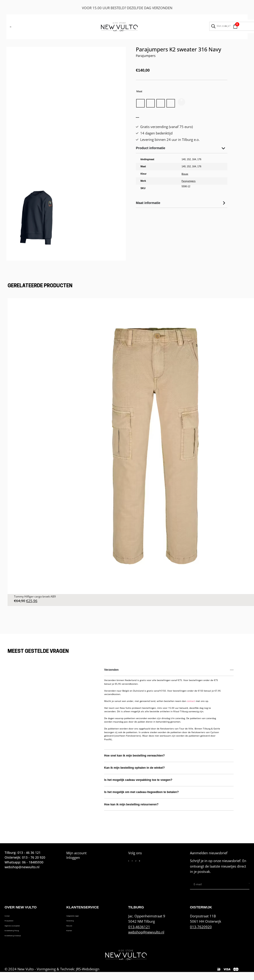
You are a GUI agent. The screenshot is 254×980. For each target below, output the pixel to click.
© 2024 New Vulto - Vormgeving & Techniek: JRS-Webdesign (52, 972)
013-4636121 (139, 927)
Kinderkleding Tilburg (21, 933)
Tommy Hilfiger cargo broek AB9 (35, 596)
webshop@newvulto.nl (146, 932)
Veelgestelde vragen (82, 916)
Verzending (75, 922)
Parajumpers (146, 56)
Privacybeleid (15, 922)
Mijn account (76, 853)
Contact (11, 916)
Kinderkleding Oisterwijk (24, 939)
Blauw (185, 188)
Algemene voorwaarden (23, 927)
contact (191, 701)
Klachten (73, 933)
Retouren (74, 927)
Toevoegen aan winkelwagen (174, 126)
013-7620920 (201, 927)
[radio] (143, 105)
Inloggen (73, 857)
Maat (139, 91)
